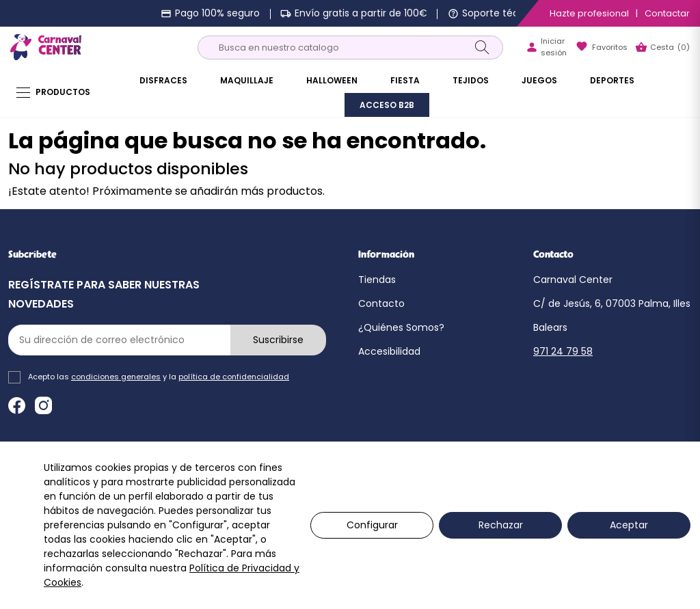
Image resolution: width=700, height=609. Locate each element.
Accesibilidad (389, 351)
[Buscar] (350, 48)
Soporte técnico (501, 13)
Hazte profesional (589, 13)
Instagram (43, 406)
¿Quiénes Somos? (401, 327)
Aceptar (629, 525)
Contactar (667, 13)
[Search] (482, 47)
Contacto (381, 303)
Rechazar (501, 525)
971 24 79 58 (563, 351)
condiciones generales (116, 377)
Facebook (17, 406)
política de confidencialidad (234, 377)
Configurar (372, 525)
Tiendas (377, 280)
